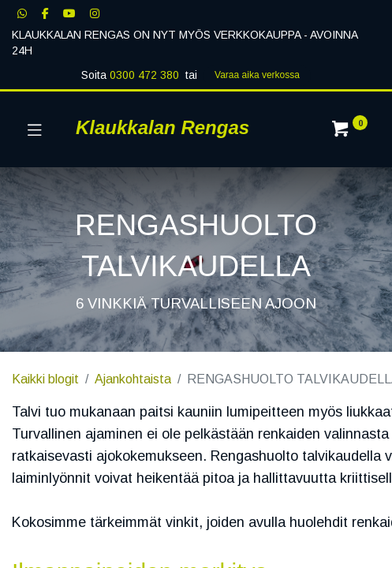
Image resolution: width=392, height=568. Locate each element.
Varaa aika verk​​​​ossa (257, 75)
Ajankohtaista (133, 379)
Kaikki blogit (45, 379)
